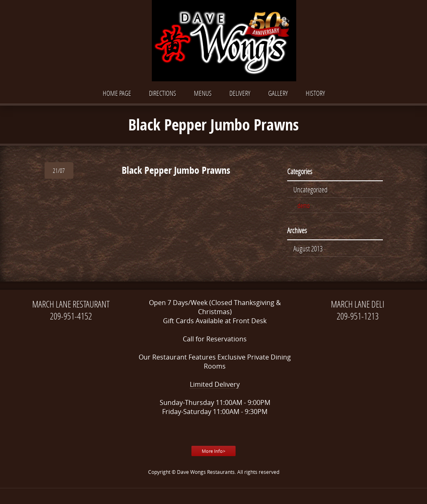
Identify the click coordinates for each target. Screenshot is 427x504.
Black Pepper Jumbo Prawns (176, 170)
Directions (163, 93)
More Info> (213, 451)
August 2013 (308, 248)
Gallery (278, 93)
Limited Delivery (215, 384)
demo (304, 205)
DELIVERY (240, 93)
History (315, 93)
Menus (203, 93)
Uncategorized (310, 189)
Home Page (117, 93)
